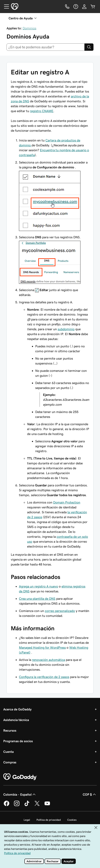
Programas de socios (18, 741)
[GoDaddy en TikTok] (27, 805)
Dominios (29, 28)
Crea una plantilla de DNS (37, 599)
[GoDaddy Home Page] (20, 777)
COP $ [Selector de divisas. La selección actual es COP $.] (90, 794)
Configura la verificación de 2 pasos (44, 677)
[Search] (89, 47)
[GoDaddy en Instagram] (17, 805)
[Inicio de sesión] (84, 7)
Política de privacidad (49, 820)
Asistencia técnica (16, 720)
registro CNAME (42, 111)
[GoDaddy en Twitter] (37, 805)
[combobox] (46, 47)
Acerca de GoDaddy (17, 709)
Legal (27, 820)
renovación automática (48, 660)
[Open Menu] (5, 7)
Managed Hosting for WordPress (42, 647)
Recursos (10, 730)
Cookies (72, 820)
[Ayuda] (76, 7)
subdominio (66, 329)
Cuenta (8, 752)
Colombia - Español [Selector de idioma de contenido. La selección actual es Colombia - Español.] (20, 794)
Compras (10, 762)
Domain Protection (67, 502)
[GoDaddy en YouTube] (47, 805)
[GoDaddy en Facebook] (7, 805)
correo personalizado (60, 611)
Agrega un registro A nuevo (38, 586)
